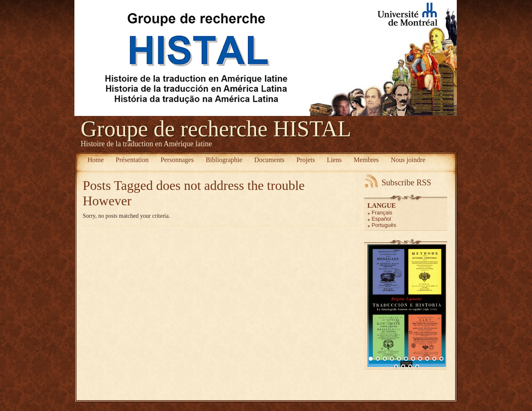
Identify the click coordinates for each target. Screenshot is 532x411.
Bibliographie (224, 160)
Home (95, 160)
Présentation (132, 160)
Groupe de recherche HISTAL (216, 129)
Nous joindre (408, 160)
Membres (366, 160)
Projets (305, 160)
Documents (270, 160)
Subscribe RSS (406, 182)
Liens (335, 160)
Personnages (177, 160)
